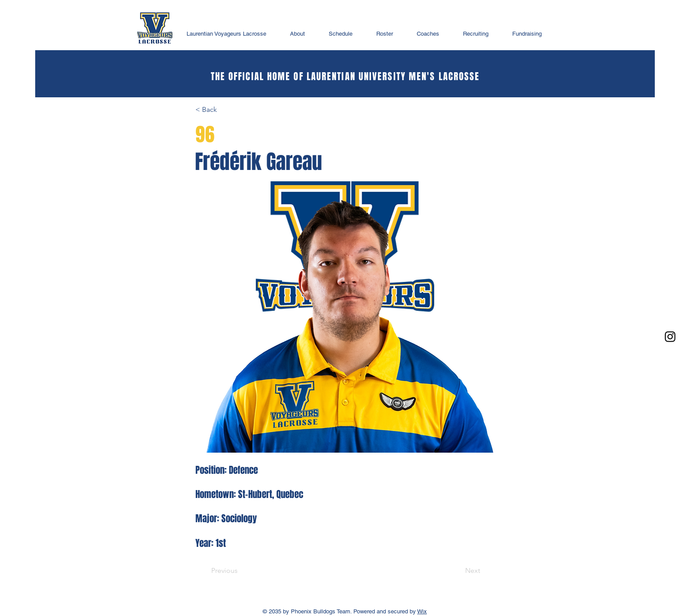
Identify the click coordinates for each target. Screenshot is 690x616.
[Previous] (224, 571)
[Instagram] (670, 336)
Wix (422, 611)
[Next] (473, 571)
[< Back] (224, 110)
